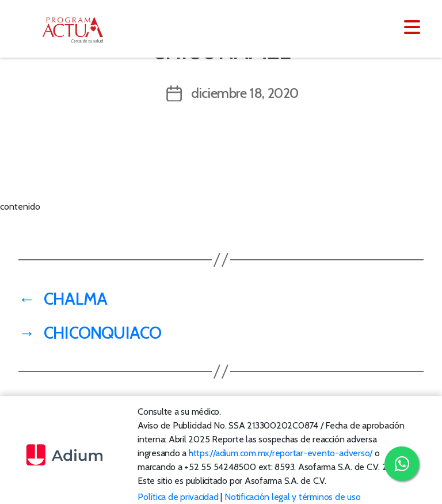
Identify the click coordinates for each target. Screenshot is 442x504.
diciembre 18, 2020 (245, 93)
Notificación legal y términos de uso (292, 497)
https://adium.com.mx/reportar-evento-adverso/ (281, 453)
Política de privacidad (178, 497)
